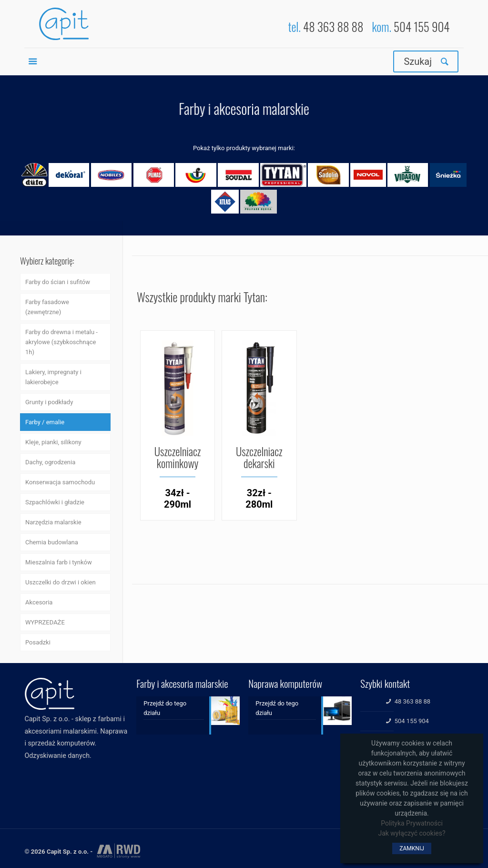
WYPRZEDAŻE (45, 622)
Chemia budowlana (52, 542)
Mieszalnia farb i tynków (59, 562)
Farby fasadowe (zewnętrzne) (47, 307)
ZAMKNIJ (412, 848)
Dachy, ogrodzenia (50, 462)
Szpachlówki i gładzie (55, 502)
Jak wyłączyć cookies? (412, 833)
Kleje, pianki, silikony (53, 442)
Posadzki (38, 642)
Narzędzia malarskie (53, 522)
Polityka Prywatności (412, 823)
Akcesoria (39, 602)
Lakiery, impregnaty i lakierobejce (53, 377)
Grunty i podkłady (49, 402)
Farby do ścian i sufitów (58, 282)
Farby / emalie (45, 422)
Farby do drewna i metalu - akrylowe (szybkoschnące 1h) (61, 342)
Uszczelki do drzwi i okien (61, 582)
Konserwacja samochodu (60, 482)
